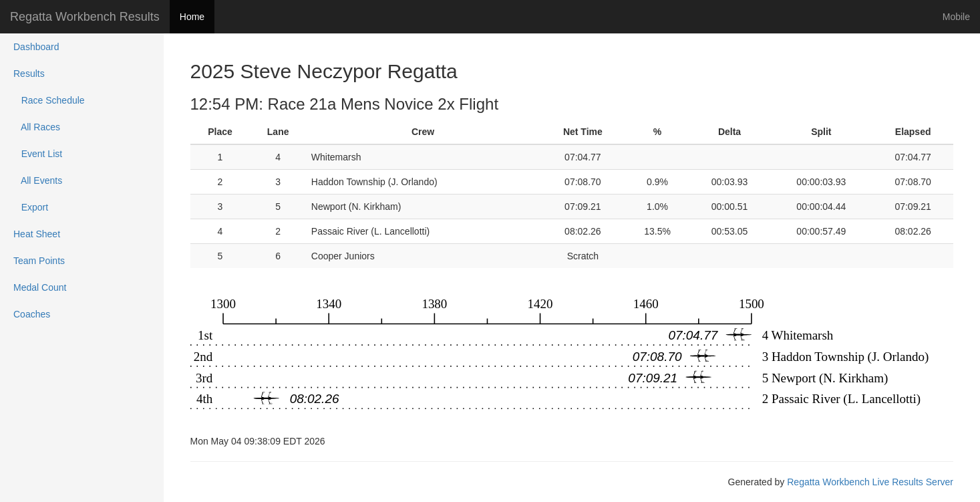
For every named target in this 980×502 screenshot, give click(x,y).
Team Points (39, 261)
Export (31, 207)
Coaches (32, 314)
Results (29, 74)
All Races (37, 127)
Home (192, 17)
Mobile (956, 17)
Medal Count (40, 287)
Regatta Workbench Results (85, 17)
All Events (38, 180)
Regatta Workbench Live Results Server (870, 482)
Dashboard (36, 47)
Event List (38, 154)
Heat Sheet (37, 234)
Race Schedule (49, 100)
